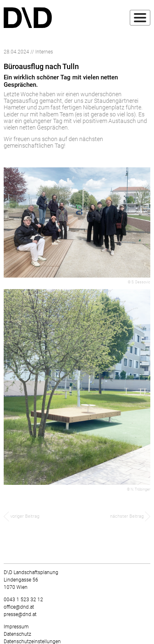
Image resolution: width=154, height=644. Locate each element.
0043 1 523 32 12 (23, 600)
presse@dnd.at (20, 614)
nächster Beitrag (130, 516)
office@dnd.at (19, 607)
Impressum (16, 627)
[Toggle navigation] (140, 18)
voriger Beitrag (22, 516)
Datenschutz (17, 634)
